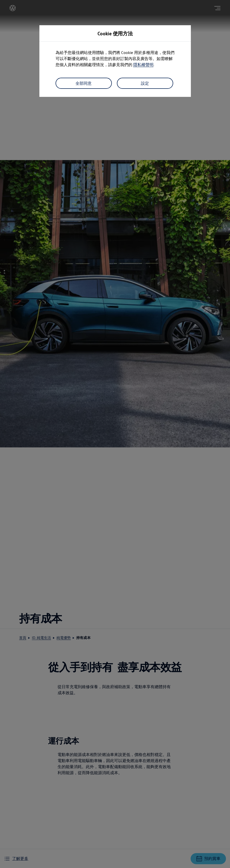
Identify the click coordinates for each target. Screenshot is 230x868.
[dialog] (115, 434)
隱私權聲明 (143, 65)
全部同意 (84, 83)
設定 (145, 83)
